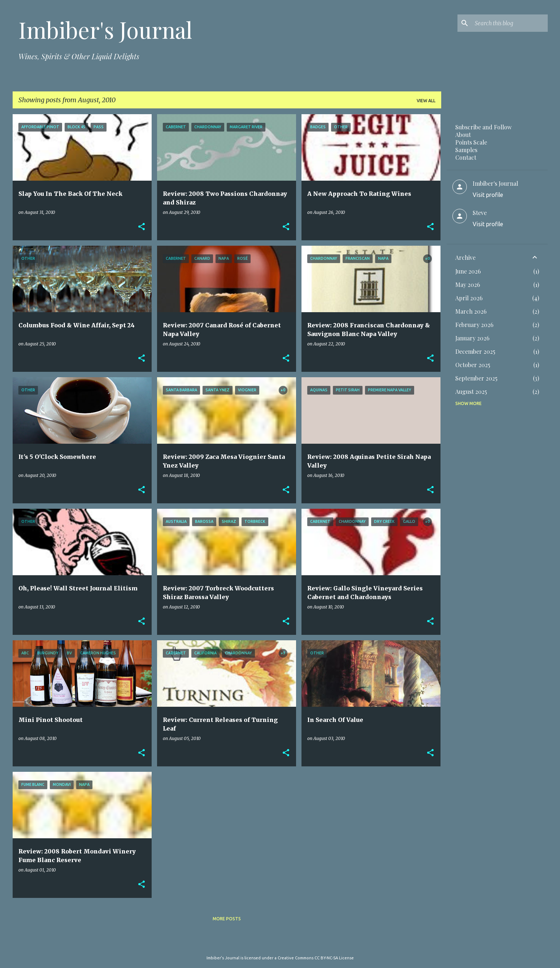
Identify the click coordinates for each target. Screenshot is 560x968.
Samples (466, 150)
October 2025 (473, 365)
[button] (142, 227)
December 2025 (475, 351)
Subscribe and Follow (483, 127)
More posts (227, 919)
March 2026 (471, 311)
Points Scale (471, 142)
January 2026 (472, 338)
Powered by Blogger (280, 943)
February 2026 (474, 325)
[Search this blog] (510, 23)
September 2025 (476, 378)
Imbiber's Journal (105, 29)
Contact (466, 157)
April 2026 (469, 298)
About (463, 135)
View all (426, 101)
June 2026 (468, 271)
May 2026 (468, 285)
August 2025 (471, 391)
